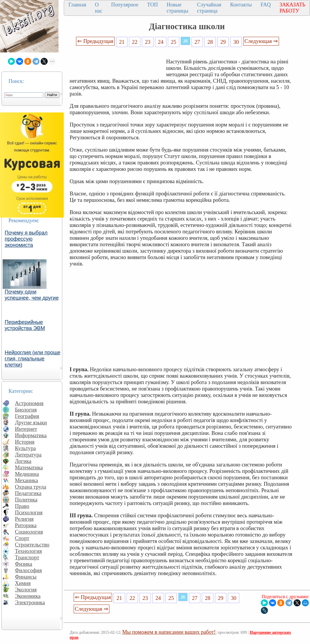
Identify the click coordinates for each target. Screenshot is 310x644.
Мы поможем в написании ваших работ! (169, 632)
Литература (28, 455)
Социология (29, 532)
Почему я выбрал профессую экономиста (26, 239)
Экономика (28, 596)
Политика (26, 500)
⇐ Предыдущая (95, 41)
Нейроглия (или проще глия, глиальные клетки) (33, 359)
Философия (28, 570)
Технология (28, 551)
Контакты (241, 5)
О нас (99, 8)
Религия (24, 519)
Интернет (26, 429)
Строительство (32, 545)
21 (122, 42)
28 (210, 42)
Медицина (27, 474)
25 (174, 42)
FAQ (266, 5)
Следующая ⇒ (261, 41)
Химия (23, 583)
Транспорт (27, 557)
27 (197, 42)
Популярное (125, 5)
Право (22, 506)
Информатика (31, 435)
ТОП (153, 5)
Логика (23, 461)
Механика (26, 480)
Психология (29, 512)
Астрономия (29, 403)
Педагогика (28, 493)
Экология (26, 590)
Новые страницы (178, 8)
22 (135, 42)
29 (223, 42)
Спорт (22, 538)
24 (161, 42)
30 (236, 42)
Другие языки (31, 422)
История (25, 442)
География (27, 416)
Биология (26, 410)
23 (148, 42)
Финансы (26, 577)
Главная (77, 5)
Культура (25, 448)
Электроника (30, 602)
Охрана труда (31, 487)
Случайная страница (209, 8)
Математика (29, 467)
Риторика (26, 525)
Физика (24, 564)
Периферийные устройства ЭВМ (25, 325)
